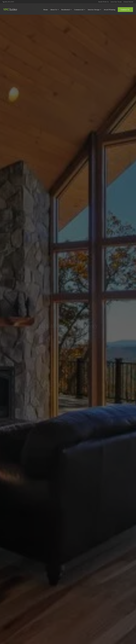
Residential (66, 10)
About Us (54, 10)
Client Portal (128, 2)
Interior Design (94, 10)
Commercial (79, 10)
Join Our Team (116, 2)
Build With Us (104, 2)
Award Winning (110, 10)
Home (46, 10)
